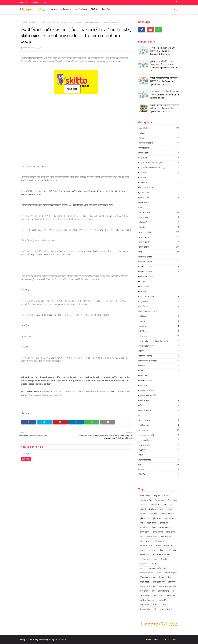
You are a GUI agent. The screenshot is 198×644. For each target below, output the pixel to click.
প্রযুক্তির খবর (159, 301)
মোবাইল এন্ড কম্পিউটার (159, 390)
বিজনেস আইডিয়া (159, 356)
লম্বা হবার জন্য (159, 420)
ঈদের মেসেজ (159, 153)
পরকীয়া (159, 282)
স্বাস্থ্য (159, 455)
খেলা (159, 207)
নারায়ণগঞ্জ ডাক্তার (159, 277)
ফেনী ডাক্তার (159, 316)
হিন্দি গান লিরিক (159, 460)
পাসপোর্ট (159, 291)
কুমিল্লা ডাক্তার (159, 192)
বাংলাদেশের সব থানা (159, 346)
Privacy (45, 2)
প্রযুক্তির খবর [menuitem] (66, 9)
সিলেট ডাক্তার (159, 445)
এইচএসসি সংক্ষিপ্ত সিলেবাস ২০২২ (159, 168)
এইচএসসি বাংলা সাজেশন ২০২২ (159, 163)
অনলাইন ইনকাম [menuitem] (81, 9)
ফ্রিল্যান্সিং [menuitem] (106, 9)
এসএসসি (159, 178)
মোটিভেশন (159, 386)
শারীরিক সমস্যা (159, 425)
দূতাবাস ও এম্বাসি (159, 262)
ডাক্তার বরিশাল (159, 242)
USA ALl (159, 474)
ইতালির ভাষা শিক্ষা (159, 143)
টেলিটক (159, 227)
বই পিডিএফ (159, 331)
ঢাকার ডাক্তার (159, 247)
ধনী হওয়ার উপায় (159, 272)
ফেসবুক (159, 321)
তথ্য (159, 252)
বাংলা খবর (159, 336)
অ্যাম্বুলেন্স (159, 133)
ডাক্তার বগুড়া (159, 237)
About (28, 2)
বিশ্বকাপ (159, 366)
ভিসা (159, 371)
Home (21, 2)
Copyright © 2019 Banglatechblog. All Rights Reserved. (42, 640)
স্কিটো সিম (28, 22)
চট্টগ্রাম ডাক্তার (159, 212)
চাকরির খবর (159, 217)
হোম (22, 22)
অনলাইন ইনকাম (159, 128)
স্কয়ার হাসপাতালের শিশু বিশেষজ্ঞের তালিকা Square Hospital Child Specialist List (165, 95)
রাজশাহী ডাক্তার (159, 410)
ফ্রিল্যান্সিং (159, 326)
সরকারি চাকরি (159, 430)
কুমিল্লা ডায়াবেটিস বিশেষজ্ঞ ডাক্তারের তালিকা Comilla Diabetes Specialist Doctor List (164, 66)
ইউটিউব (159, 138)
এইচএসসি (159, 158)
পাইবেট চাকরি (159, 287)
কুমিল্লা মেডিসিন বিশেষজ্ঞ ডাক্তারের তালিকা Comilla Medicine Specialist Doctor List (164, 108)
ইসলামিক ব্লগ (159, 148)
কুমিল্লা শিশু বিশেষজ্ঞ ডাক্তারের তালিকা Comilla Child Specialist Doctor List (163, 51)
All (159, 465)
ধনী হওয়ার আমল (159, 267)
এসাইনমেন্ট (159, 183)
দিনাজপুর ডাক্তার (159, 257)
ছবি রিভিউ (159, 222)
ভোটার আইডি (159, 376)
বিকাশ (159, 351)
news (159, 469)
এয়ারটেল (159, 173)
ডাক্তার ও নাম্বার (159, 232)
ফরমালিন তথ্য (159, 306)
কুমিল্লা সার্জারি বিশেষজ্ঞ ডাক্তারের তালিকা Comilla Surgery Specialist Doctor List (164, 81)
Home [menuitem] (54, 9)
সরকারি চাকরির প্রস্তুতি (159, 435)
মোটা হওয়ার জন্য (159, 381)
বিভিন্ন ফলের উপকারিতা (159, 361)
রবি (159, 405)
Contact (36, 2)
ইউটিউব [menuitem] (95, 9)
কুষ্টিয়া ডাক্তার (159, 197)
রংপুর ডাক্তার (159, 400)
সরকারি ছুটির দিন (159, 440)
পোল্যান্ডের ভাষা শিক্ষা (159, 296)
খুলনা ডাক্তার (159, 202)
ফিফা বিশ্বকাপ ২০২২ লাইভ (159, 311)
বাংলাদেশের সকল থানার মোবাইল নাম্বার (159, 341)
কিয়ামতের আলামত (159, 187)
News (25, 48)
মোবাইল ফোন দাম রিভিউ (159, 395)
